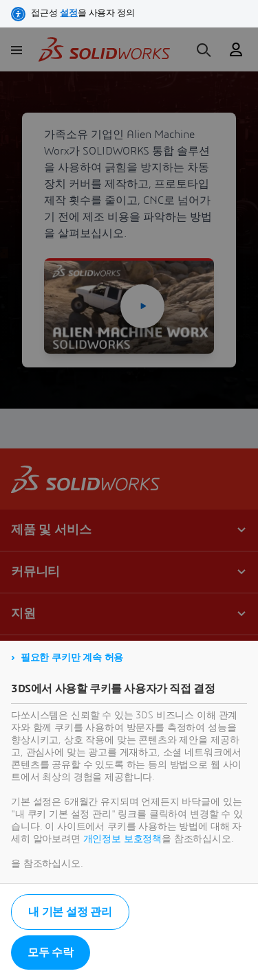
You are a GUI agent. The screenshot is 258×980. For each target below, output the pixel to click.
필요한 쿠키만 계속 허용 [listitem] (72, 658)
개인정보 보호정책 (123, 839)
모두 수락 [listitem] (51, 953)
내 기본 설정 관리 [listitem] (70, 912)
